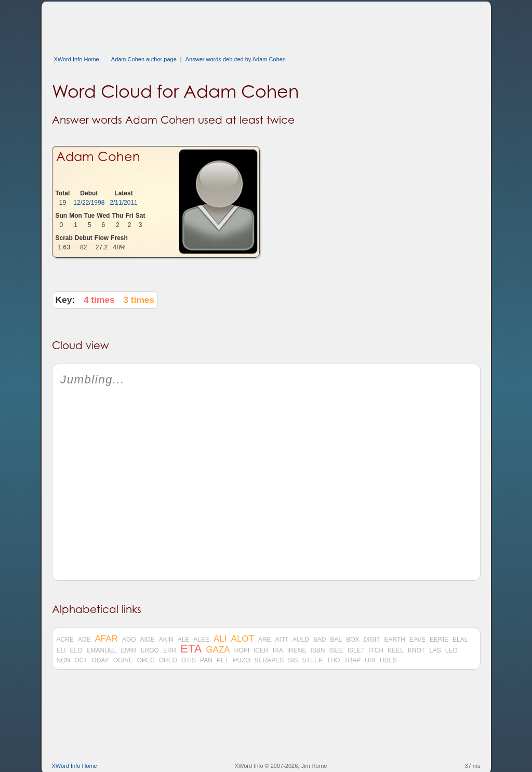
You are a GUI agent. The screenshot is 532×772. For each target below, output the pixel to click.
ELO (76, 650)
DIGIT (371, 640)
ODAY (101, 660)
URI (370, 660)
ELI (61, 650)
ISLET (356, 650)
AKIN (166, 640)
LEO (451, 650)
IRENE (297, 650)
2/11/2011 (123, 203)
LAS (435, 650)
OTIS (189, 660)
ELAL (460, 640)
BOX (353, 640)
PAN (206, 660)
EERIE (439, 640)
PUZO (241, 660)
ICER (261, 650)
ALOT (243, 639)
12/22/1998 (89, 203)
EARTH (394, 640)
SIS (293, 660)
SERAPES (269, 660)
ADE (84, 640)
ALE (184, 640)
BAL (336, 640)
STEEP (312, 660)
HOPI (242, 650)
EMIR (129, 650)
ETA (191, 649)
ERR (170, 650)
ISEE (336, 650)
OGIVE (123, 660)
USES (388, 660)
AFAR (107, 639)
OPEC (146, 660)
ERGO (150, 650)
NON (64, 660)
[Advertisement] (241, 25)
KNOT (416, 650)
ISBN (317, 650)
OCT (81, 660)
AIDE (148, 640)
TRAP (352, 660)
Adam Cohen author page (144, 59)
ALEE (201, 640)
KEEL (396, 650)
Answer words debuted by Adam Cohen (236, 59)
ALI (220, 639)
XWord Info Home (77, 59)
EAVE (417, 640)
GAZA (218, 650)
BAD (320, 640)
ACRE (65, 640)
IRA (278, 650)
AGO (129, 640)
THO (333, 660)
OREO (168, 660)
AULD (301, 640)
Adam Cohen (98, 157)
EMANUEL (102, 650)
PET (223, 660)
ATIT (282, 640)
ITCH (376, 650)
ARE (265, 640)
